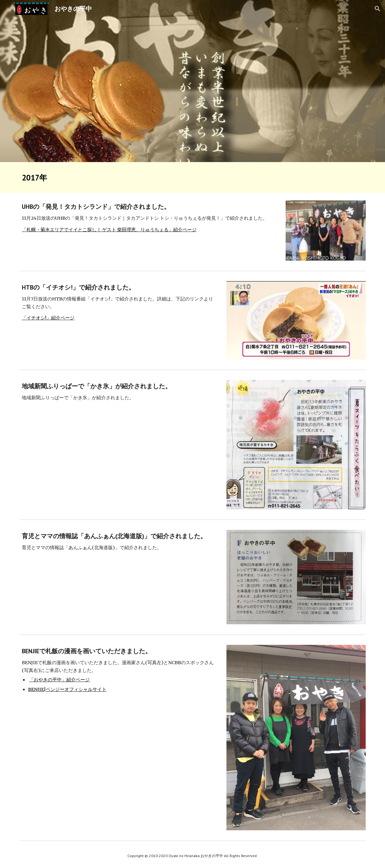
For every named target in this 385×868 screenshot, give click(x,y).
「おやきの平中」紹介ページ (59, 680)
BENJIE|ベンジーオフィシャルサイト (67, 689)
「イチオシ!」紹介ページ (48, 318)
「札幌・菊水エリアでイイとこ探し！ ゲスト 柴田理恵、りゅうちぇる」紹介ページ (109, 230)
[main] (192, 177)
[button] (378, 9)
